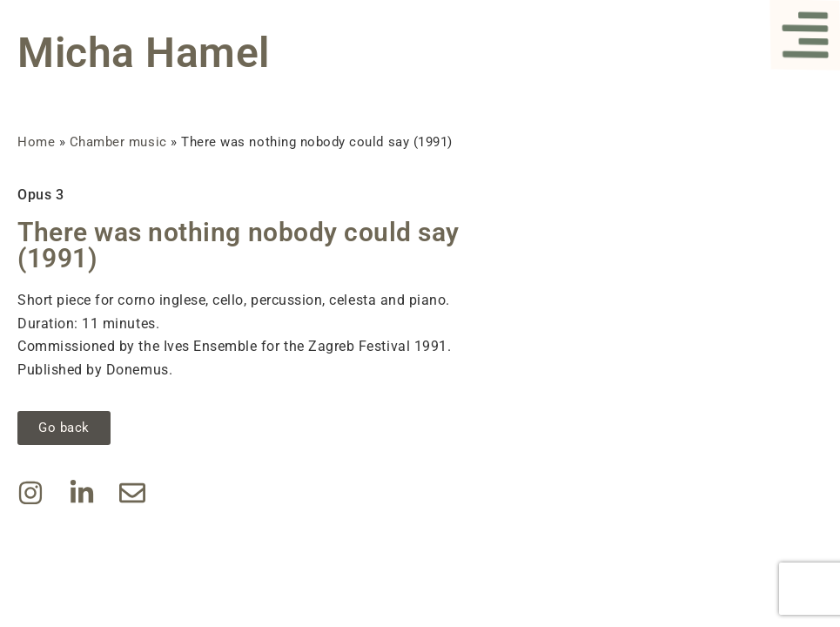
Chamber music (118, 142)
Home (36, 142)
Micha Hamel (144, 53)
